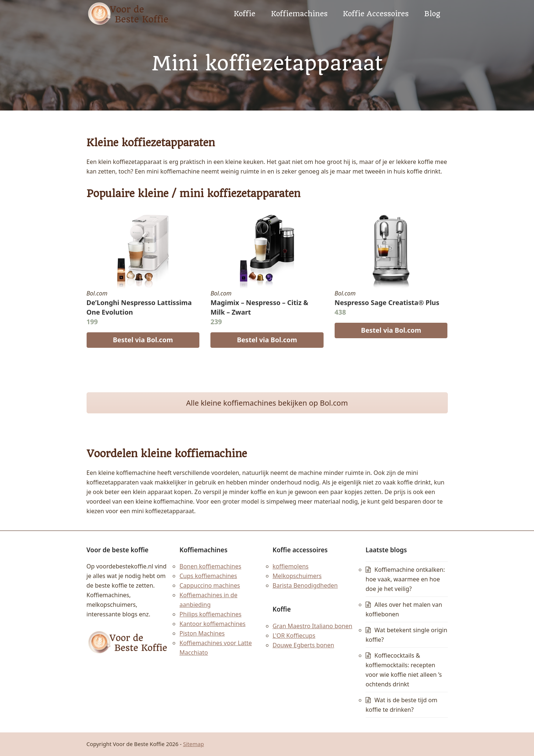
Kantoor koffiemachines (212, 624)
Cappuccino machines (210, 585)
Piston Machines (202, 633)
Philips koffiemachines (210, 614)
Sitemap (194, 744)
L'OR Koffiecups (294, 636)
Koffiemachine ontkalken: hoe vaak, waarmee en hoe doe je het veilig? (405, 579)
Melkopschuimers (297, 576)
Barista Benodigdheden (305, 585)
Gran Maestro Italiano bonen (313, 626)
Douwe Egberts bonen (303, 645)
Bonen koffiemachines (210, 566)
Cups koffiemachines (208, 576)
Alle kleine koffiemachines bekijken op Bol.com (267, 403)
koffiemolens (291, 566)
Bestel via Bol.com (143, 340)
